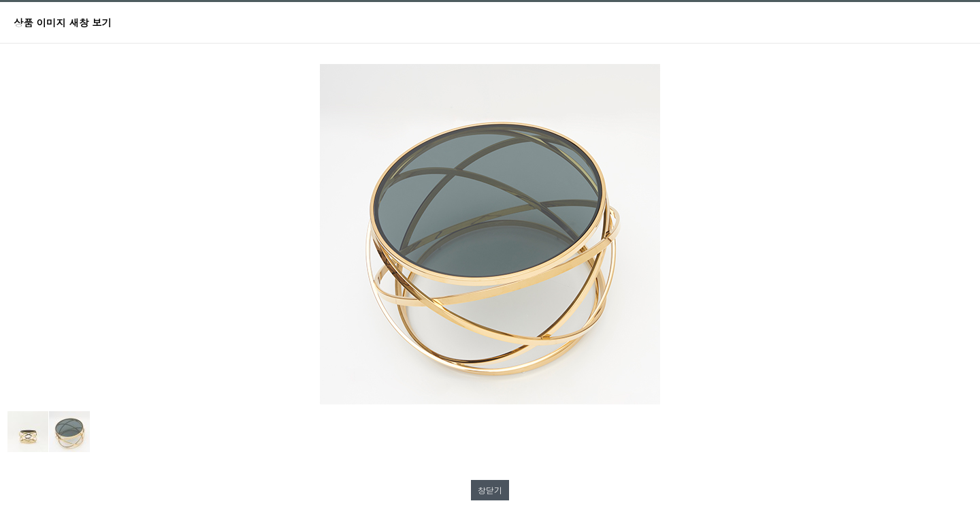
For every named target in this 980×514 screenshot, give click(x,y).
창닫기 (490, 490)
